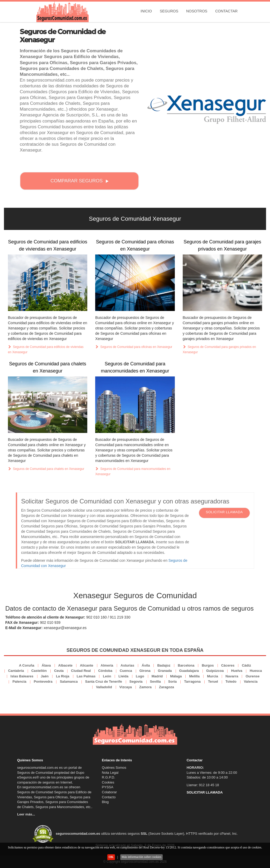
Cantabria (16, 671)
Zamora (145, 687)
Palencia (19, 681)
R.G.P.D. (108, 777)
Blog (105, 802)
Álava (46, 665)
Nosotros (197, 11)
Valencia (251, 681)
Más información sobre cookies (141, 857)
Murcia (213, 676)
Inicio (146, 11)
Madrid (157, 676)
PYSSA (107, 787)
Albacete (65, 665)
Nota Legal (110, 773)
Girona (145, 671)
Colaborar (109, 792)
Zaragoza (167, 687)
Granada (165, 671)
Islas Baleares (22, 676)
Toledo (231, 681)
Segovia (136, 681)
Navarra (232, 676)
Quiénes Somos (114, 768)
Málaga (176, 676)
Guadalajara (189, 671)
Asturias (127, 665)
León (107, 676)
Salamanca (69, 681)
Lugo (140, 676)
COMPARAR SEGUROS (80, 181)
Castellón (39, 671)
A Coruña (27, 665)
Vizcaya (126, 687)
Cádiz (246, 665)
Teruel (213, 681)
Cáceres (228, 665)
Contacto (109, 797)
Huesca (256, 671)
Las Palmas (86, 676)
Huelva (237, 671)
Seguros (169, 11)
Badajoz (164, 665)
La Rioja (63, 676)
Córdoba (105, 671)
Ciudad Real (81, 671)
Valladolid (104, 687)
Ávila (146, 665)
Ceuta (59, 671)
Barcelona (186, 665)
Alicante (87, 665)
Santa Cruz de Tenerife (104, 681)
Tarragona (192, 681)
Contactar (226, 11)
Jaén (45, 676)
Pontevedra (43, 681)
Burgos (208, 665)
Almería (107, 665)
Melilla (194, 676)
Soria (173, 681)
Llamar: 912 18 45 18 (203, 785)
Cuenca (126, 671)
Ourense (252, 676)
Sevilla (155, 681)
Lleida (123, 676)
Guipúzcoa (215, 671)
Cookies (108, 782)
